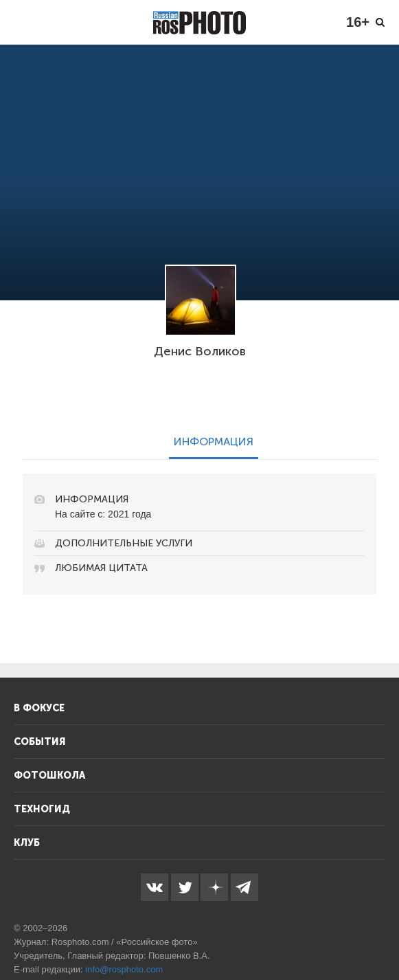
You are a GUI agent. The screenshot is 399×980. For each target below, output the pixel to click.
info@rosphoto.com (124, 969)
